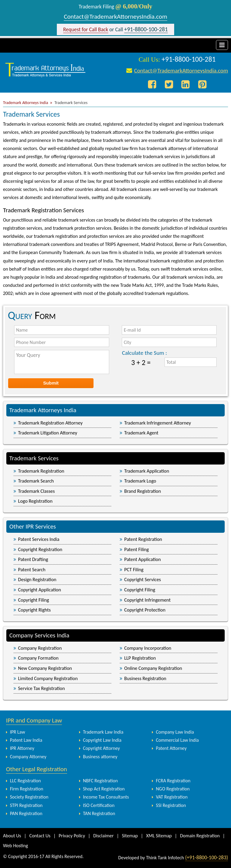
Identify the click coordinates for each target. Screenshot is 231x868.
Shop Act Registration (104, 789)
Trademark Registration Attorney (50, 423)
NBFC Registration (100, 781)
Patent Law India (26, 740)
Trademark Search (36, 481)
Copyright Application (40, 590)
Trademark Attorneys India (26, 103)
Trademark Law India (103, 732)
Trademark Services (34, 458)
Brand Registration (143, 491)
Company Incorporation (148, 648)
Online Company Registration (153, 668)
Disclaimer (103, 836)
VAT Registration (172, 797)
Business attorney (100, 757)
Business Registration (145, 678)
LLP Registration (140, 658)
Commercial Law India (177, 740)
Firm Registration (27, 789)
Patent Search (32, 569)
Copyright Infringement (147, 600)
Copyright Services (143, 579)
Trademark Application (147, 471)
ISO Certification (99, 805)
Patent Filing (137, 549)
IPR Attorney (22, 748)
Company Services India (39, 635)
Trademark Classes (36, 491)
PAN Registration (26, 813)
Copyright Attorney (102, 748)
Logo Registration (35, 501)
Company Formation (38, 658)
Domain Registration (200, 836)
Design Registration (37, 579)
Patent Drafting (33, 559)
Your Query (62, 362)
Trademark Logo (140, 481)
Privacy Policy (72, 836)
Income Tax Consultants (106, 797)
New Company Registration (45, 668)
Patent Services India (39, 539)
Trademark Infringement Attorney (158, 423)
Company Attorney (28, 757)
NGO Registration (173, 789)
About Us (12, 836)
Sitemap (130, 836)
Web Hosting (15, 846)
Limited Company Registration (48, 678)
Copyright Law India (102, 740)
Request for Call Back (86, 29)
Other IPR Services (33, 526)
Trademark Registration (41, 471)
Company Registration (40, 648)
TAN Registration (99, 813)
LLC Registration (25, 781)
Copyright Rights (34, 610)
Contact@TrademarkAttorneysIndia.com (115, 17)
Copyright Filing (140, 590)
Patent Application (142, 559)
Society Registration (29, 797)
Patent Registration (143, 539)
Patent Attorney (171, 748)
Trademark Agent (141, 433)
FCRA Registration (173, 781)
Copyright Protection (145, 610)
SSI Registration (171, 805)
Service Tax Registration (41, 688)
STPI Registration (26, 805)
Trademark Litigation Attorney (48, 433)
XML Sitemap (159, 836)
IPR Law (17, 732)
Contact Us (40, 836)
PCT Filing (134, 569)
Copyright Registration (40, 549)
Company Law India (175, 732)
